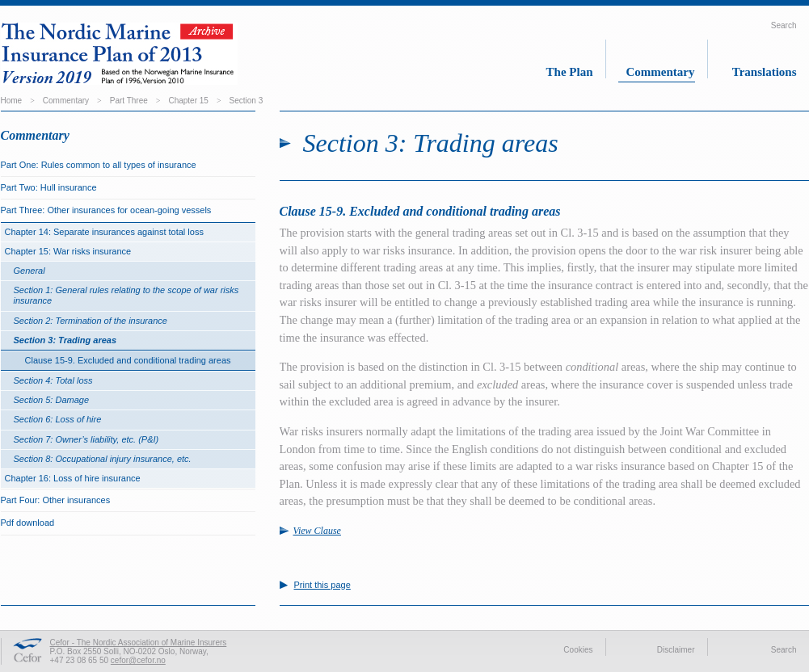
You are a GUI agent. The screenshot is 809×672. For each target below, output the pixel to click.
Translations (765, 72)
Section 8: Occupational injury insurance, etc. (103, 459)
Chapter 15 (188, 101)
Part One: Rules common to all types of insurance (99, 165)
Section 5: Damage (52, 400)
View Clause (317, 531)
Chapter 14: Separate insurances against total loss (104, 232)
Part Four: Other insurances (56, 500)
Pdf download (28, 523)
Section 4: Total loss (53, 380)
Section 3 (246, 101)
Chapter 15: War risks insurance (68, 251)
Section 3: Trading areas (65, 340)
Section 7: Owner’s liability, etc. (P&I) (86, 439)
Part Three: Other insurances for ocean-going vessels (106, 210)
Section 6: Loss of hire (58, 419)
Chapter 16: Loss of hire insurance (73, 478)
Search (784, 25)
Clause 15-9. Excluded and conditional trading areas (128, 360)
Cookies (578, 650)
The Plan (570, 72)
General (29, 271)
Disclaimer (676, 650)
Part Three (129, 101)
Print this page (322, 585)
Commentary (661, 72)
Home (12, 101)
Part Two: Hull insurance (49, 187)
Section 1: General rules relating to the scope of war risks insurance (126, 295)
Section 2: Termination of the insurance (91, 321)
